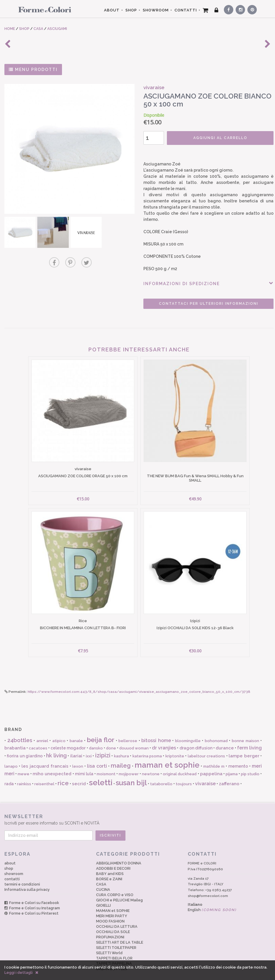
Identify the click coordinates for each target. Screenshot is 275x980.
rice (63, 773)
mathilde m (214, 756)
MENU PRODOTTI (33, 70)
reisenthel (44, 774)
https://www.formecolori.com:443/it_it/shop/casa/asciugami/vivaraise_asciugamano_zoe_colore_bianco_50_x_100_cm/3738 (139, 682)
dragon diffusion (196, 738)
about (10, 853)
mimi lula (84, 764)
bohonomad (216, 731)
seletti (101, 773)
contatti (12, 869)
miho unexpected (52, 764)
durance (225, 738)
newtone (151, 764)
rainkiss (24, 774)
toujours (184, 774)
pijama (232, 764)
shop (9, 858)
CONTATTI (186, 10)
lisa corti (97, 756)
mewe (24, 764)
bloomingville (188, 731)
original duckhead (180, 764)
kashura (121, 746)
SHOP (131, 10)
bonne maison (245, 731)
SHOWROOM (156, 10)
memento (238, 756)
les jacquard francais (45, 756)
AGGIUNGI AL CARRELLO (212, 138)
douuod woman (134, 738)
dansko (96, 738)
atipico (59, 731)
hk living (56, 746)
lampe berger (244, 746)
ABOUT (112, 10)
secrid (79, 774)
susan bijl (131, 773)
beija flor (101, 730)
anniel (42, 731)
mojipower (129, 764)
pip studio (250, 764)
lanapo (11, 756)
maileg (121, 756)
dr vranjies (164, 738)
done (111, 738)
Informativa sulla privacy (27, 880)
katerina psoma (147, 746)
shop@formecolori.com (208, 886)
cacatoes (38, 738)
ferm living (249, 738)
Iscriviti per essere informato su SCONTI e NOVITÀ (137, 810)
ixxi (89, 746)
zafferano (229, 774)
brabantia (15, 738)
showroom (14, 864)
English (212, 900)
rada (9, 774)
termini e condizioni (22, 874)
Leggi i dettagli (19, 973)
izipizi (103, 746)
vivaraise (205, 774)
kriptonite (175, 746)
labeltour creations (206, 746)
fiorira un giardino (25, 746)
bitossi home (156, 731)
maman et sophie (167, 755)
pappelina (211, 764)
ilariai (76, 746)
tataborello (161, 774)
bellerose (128, 731)
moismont (106, 764)
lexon (78, 756)
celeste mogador (68, 738)
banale (76, 731)
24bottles (20, 731)
